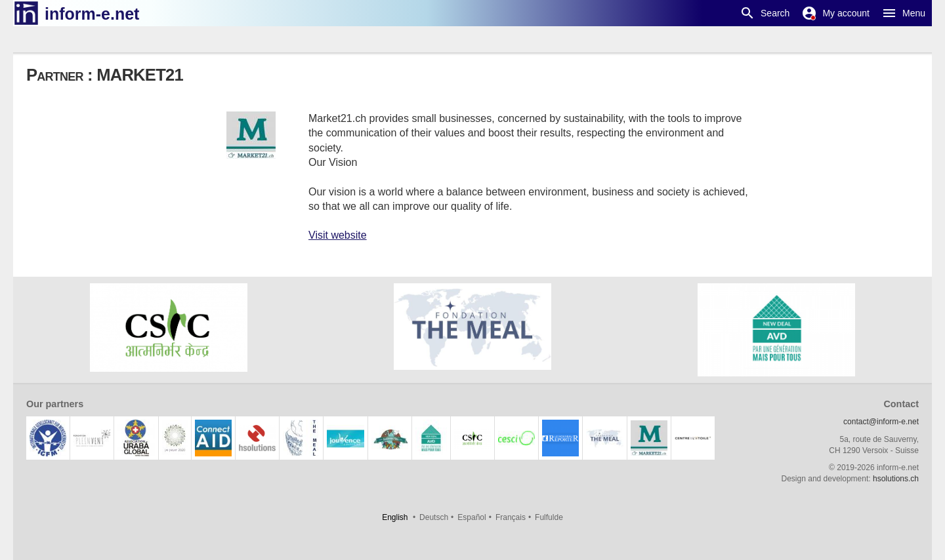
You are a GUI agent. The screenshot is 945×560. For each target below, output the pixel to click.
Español (472, 517)
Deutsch (434, 517)
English (395, 517)
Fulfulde (549, 517)
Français (511, 517)
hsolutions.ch (896, 479)
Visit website (338, 235)
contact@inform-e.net (881, 422)
